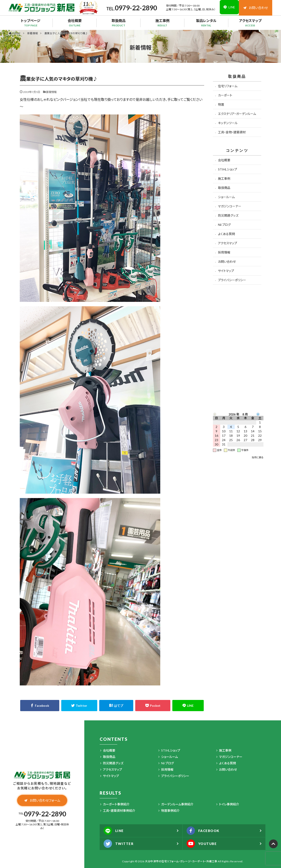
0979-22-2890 (134, 8)
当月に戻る (258, 457)
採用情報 (224, 252)
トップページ (31, 23)
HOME (17, 33)
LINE (114, 831)
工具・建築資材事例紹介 (119, 811)
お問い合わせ (256, 8)
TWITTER (119, 844)
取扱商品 (119, 23)
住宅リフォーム (228, 86)
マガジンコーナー (230, 206)
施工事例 (162, 23)
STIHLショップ (228, 169)
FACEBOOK (204, 831)
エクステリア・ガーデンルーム (237, 114)
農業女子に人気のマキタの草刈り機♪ (66, 33)
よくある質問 (226, 234)
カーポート (225, 95)
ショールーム (226, 197)
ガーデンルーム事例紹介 (177, 804)
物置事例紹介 (170, 811)
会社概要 (75, 23)
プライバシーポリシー (232, 280)
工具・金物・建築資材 (232, 132)
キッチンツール (228, 123)
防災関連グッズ (228, 215)
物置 (221, 104)
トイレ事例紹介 (229, 804)
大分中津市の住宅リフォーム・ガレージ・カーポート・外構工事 (181, 861)
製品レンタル (206, 23)
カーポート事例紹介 (116, 804)
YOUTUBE (203, 844)
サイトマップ (226, 271)
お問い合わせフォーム (42, 801)
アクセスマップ (250, 23)
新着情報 (32, 33)
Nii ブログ (224, 225)
